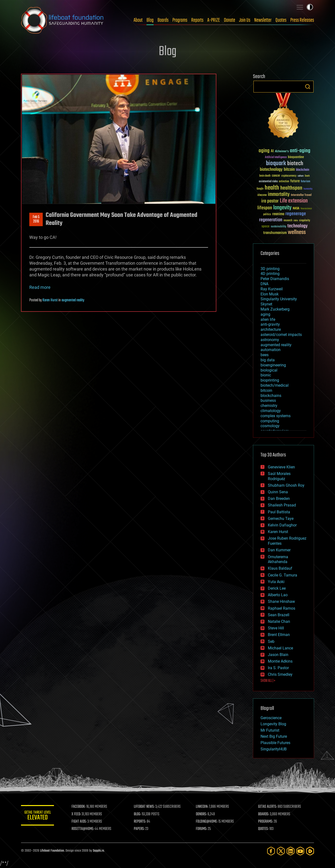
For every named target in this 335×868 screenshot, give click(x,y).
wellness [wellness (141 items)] (297, 232)
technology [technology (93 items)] (298, 226)
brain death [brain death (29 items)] (265, 176)
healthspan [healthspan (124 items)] (291, 188)
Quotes (281, 20)
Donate (230, 20)
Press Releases (302, 20)
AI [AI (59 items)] (272, 151)
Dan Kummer (279, 550)
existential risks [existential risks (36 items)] (268, 182)
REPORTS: (141, 822)
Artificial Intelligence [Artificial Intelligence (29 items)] (276, 157)
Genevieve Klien (281, 467)
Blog (150, 20)
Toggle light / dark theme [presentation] (310, 7)
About (138, 20)
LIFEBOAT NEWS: (145, 807)
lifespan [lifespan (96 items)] (265, 208)
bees (265, 355)
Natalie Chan (279, 621)
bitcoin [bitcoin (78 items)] (289, 170)
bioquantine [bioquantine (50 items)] (296, 157)
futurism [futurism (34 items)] (305, 182)
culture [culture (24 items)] (301, 176)
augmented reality (73, 300)
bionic (266, 375)
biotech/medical (275, 385)
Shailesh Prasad (282, 505)
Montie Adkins (280, 661)
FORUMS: (202, 829)
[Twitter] (281, 851)
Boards (163, 20)
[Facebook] (271, 851)
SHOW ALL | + (268, 681)
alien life (268, 319)
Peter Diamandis (275, 279)
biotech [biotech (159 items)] (295, 164)
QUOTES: (264, 829)
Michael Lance (280, 648)
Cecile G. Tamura (283, 575)
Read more (40, 287)
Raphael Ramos (282, 608)
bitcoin (266, 390)
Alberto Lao (278, 595)
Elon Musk (270, 294)
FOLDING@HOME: (207, 822)
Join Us (245, 20)
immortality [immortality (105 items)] (279, 194)
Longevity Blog (273, 724)
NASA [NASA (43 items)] (296, 209)
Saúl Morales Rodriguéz (279, 476)
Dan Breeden (279, 499)
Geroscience (271, 718)
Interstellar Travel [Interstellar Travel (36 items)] (301, 195)
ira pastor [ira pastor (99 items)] (270, 201)
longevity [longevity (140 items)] (282, 208)
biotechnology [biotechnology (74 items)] (271, 170)
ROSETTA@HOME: (84, 829)
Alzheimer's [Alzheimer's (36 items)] (282, 152)
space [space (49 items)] (266, 226)
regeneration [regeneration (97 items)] (271, 220)
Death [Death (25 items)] (307, 176)
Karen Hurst (50, 300)
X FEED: (77, 814)
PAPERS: (140, 829)
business (268, 400)
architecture (271, 329)
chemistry (269, 406)
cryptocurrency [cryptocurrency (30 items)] (289, 176)
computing (270, 421)
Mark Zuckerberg (275, 309)
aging (265, 314)
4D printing (270, 274)
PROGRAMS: (266, 822)
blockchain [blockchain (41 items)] (303, 170)
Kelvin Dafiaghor (282, 525)
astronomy (270, 340)
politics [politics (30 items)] (267, 215)
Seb (271, 641)
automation (271, 350)
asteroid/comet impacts (281, 335)
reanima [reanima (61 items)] (278, 214)
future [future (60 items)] (295, 181)
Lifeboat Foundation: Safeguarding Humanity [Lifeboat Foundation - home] (63, 20)
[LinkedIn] (291, 851)
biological (269, 370)
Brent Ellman (279, 635)
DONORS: (202, 814)
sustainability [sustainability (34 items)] (278, 227)
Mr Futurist (270, 730)
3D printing (270, 269)
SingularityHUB (274, 749)
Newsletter (263, 20)
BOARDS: (264, 814)
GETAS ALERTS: (268, 807)
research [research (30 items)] (288, 221)
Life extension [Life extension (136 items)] (294, 201)
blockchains (271, 396)
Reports (197, 20)
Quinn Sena (278, 492)
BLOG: (138, 814)
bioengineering (273, 365)
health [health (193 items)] (272, 188)
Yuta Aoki (276, 582)
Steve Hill (276, 628)
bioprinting (270, 380)
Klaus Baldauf (280, 568)
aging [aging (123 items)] (264, 151)
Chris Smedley (280, 674)
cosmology (270, 426)
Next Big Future (274, 736)
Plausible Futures (275, 743)
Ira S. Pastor (278, 668)
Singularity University (279, 299)
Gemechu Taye (281, 519)
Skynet (266, 304)
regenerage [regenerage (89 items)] (296, 214)
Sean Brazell (279, 615)
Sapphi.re (98, 851)
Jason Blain (278, 655)
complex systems (276, 416)
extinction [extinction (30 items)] (284, 182)
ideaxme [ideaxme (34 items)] (262, 195)
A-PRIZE (214, 20)
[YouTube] (300, 851)
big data (268, 360)
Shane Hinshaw (281, 601)
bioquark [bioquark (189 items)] (276, 164)
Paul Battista (279, 512)
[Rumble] (310, 851)
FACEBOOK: (80, 807)
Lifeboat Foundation (52, 851)
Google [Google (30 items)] (260, 189)
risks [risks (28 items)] (296, 221)
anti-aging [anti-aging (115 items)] (300, 151)
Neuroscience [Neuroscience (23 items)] (306, 209)
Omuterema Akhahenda (278, 559)
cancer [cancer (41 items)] (276, 176)
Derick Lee (277, 588)
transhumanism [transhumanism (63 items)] (275, 233)
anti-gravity (270, 324)
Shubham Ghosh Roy (286, 485)
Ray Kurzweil (272, 289)
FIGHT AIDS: (80, 822)
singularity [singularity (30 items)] (305, 221)
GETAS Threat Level (38, 816)
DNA (264, 284)
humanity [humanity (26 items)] (308, 189)
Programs (180, 20)
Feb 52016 (36, 219)
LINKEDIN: (203, 807)
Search (308, 87)
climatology (271, 411)
